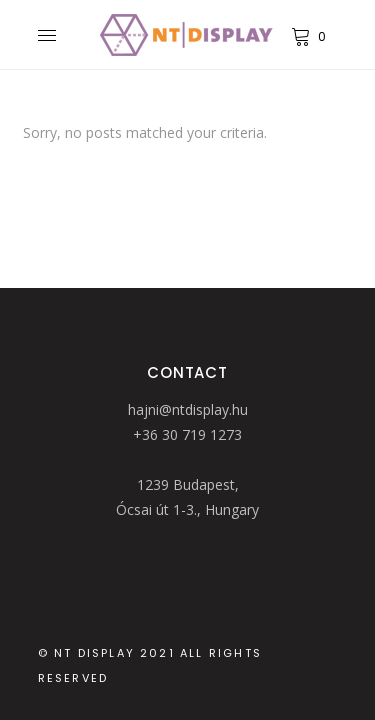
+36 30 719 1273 (187, 434)
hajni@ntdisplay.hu (188, 409)
